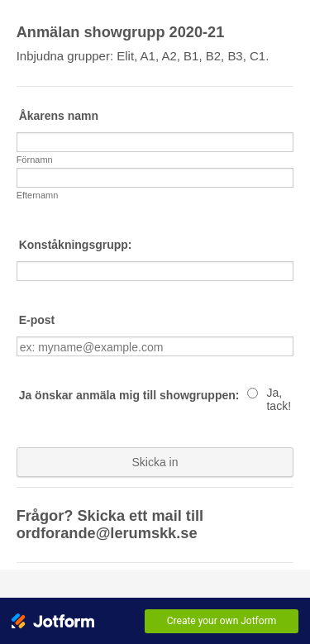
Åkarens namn (59, 116)
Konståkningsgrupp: (76, 245)
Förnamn (35, 160)
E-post (37, 320)
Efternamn (38, 195)
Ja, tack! (279, 399)
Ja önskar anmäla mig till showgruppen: (129, 395)
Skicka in (155, 462)
